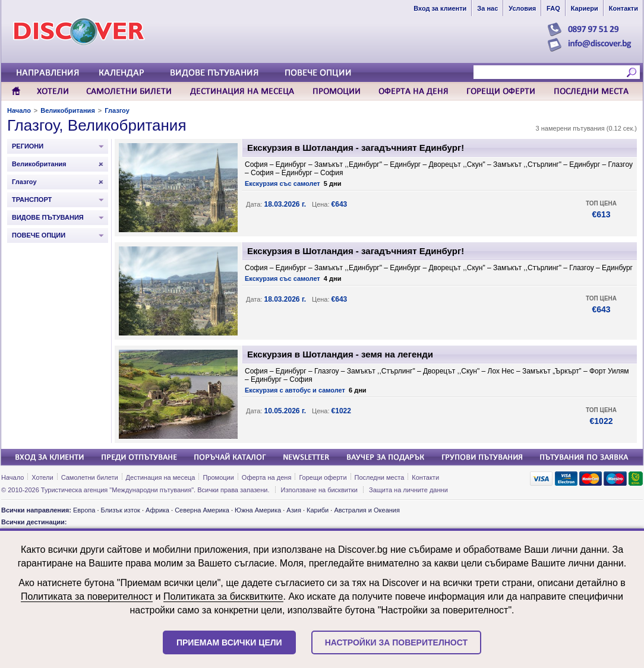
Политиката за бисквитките (223, 596)
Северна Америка (202, 510)
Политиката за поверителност (87, 596)
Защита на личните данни (408, 490)
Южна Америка (258, 510)
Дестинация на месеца (161, 477)
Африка (157, 510)
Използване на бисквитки (319, 490)
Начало (19, 110)
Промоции (218, 477)
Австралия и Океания (367, 510)
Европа (84, 510)
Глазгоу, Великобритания (97, 125)
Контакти (425, 477)
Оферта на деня (267, 477)
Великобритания (68, 110)
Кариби (318, 510)
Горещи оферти (323, 477)
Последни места (380, 477)
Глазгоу (117, 110)
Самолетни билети (90, 477)
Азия (293, 510)
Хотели (42, 477)
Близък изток (121, 510)
